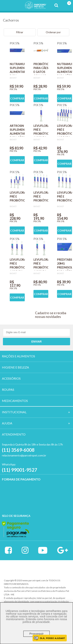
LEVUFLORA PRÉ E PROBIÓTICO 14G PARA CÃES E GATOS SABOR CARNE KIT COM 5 (41, 197)
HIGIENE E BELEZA (15, 367)
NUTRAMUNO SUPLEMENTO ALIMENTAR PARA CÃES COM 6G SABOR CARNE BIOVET (65, 69)
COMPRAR (17, 98)
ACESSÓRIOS (11, 378)
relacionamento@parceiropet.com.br (24, 455)
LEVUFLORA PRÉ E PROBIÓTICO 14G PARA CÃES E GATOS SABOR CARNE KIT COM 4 (65, 197)
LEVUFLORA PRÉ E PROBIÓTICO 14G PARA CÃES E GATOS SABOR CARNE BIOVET (41, 130)
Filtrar (20, 32)
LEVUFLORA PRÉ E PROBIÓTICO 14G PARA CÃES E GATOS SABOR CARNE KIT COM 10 (65, 130)
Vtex (20, 568)
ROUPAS (8, 390)
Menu (5, 5)
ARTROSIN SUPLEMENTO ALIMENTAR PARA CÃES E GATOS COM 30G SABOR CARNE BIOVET (17, 130)
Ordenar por (53, 32)
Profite (53, 568)
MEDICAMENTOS (15, 401)
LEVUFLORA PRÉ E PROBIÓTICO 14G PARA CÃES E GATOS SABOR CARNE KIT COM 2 (41, 264)
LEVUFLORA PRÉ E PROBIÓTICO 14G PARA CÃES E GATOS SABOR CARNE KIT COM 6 (17, 197)
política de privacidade (36, 622)
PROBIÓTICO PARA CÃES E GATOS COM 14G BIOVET (41, 69)
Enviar (36, 342)
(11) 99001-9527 (20, 470)
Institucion (12, 412)
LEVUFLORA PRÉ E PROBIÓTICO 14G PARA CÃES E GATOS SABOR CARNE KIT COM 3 (17, 264)
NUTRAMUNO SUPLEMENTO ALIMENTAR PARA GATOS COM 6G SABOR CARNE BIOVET (17, 69)
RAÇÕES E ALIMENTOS (18, 356)
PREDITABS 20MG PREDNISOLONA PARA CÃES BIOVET (65, 264)
